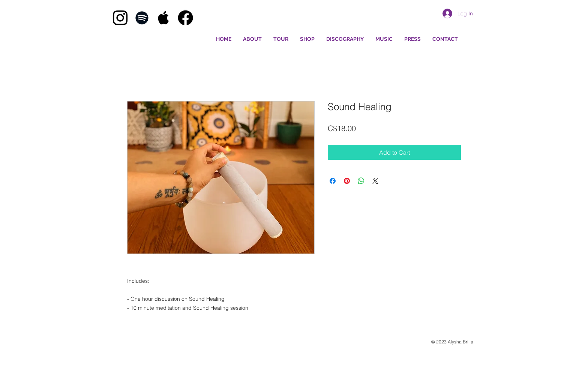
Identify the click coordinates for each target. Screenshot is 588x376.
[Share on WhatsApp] (361, 181)
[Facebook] (185, 18)
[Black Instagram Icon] (120, 18)
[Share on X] (375, 181)
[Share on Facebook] (333, 181)
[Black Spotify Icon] (142, 18)
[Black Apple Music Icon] (164, 18)
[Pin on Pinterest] (347, 181)
